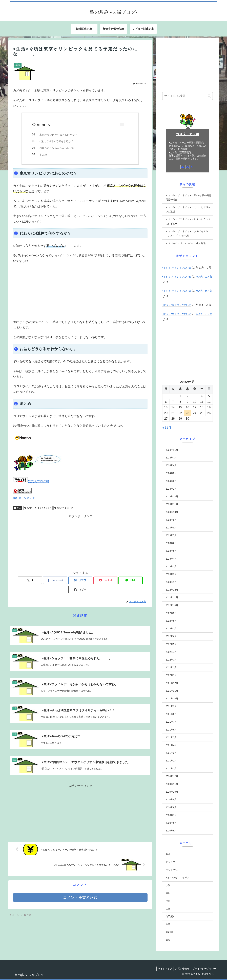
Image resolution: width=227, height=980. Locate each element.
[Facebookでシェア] (46, 580)
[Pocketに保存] (92, 580)
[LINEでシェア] (114, 580)
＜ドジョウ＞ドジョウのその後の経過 (186, 243)
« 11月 (167, 428)
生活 (17, 508)
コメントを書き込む (80, 888)
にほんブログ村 (31, 481)
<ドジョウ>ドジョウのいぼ (177, 268)
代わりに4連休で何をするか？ (56, 141)
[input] (188, 96)
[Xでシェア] (24, 580)
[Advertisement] (80, 292)
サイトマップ (164, 969)
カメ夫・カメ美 (188, 134)
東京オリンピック (64, 508)
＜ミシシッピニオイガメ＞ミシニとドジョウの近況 (188, 209)
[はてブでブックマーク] (69, 580)
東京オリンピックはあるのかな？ (58, 135)
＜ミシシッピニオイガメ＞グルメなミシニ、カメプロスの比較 (187, 233)
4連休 (28, 508)
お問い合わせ (182, 969)
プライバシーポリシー (204, 969)
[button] (137, 580)
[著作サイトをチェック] (183, 167)
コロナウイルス (43, 508)
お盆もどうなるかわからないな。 (58, 148)
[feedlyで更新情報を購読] (188, 167)
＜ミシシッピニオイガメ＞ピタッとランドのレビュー (188, 221)
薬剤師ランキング (24, 498)
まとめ (43, 155)
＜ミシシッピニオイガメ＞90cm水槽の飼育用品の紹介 (189, 197)
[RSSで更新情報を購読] (192, 167)
